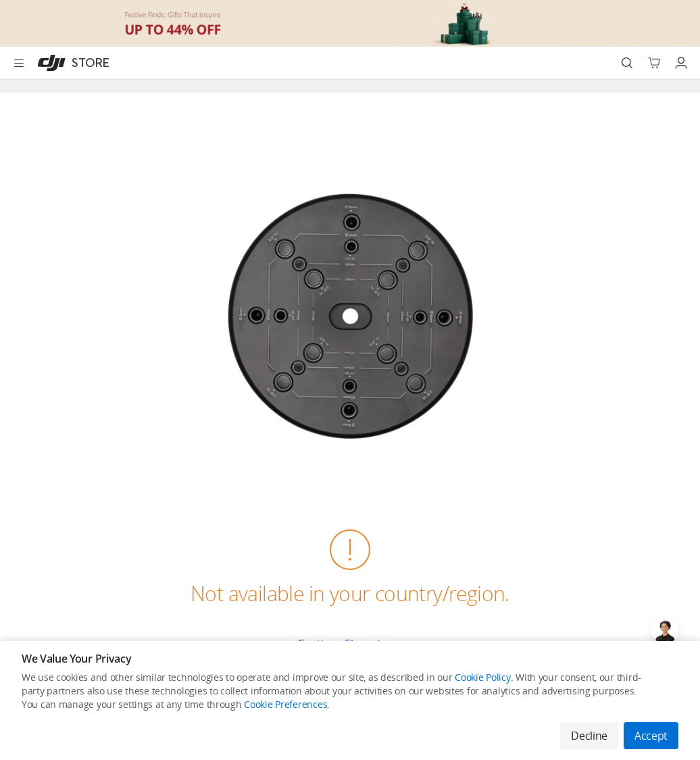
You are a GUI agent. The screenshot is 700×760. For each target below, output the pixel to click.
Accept (651, 736)
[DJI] (71, 63)
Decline (589, 736)
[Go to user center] (681, 63)
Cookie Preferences (285, 704)
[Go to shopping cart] (654, 63)
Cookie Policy (482, 677)
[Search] (627, 63)
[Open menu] (19, 63)
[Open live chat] (665, 630)
